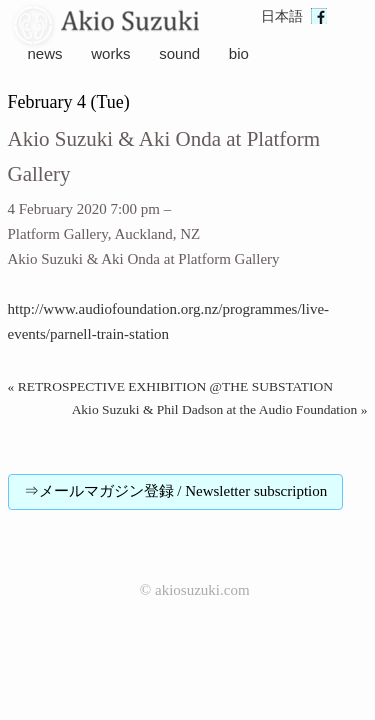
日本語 (282, 16)
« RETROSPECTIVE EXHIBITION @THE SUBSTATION (171, 386)
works (110, 53)
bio (239, 53)
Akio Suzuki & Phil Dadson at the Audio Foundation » (220, 409)
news (45, 53)
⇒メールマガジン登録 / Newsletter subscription (176, 491)
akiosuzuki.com (202, 590)
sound (179, 53)
